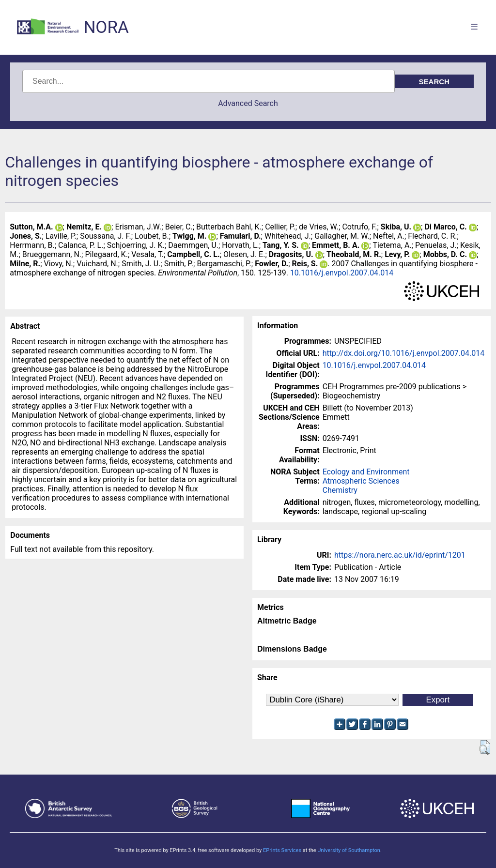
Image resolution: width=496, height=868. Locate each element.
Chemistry (340, 490)
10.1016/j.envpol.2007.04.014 (342, 273)
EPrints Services (282, 850)
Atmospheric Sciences (361, 481)
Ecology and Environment (366, 472)
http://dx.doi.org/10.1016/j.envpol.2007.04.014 (404, 353)
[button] (485, 747)
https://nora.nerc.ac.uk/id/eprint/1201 (400, 555)
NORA (106, 27)
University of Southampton (349, 850)
